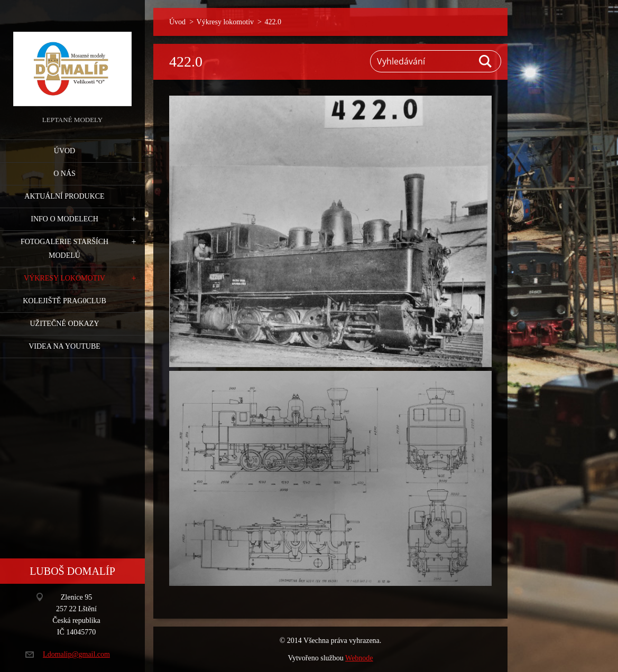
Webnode (359, 658)
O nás (64, 174)
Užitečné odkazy (64, 324)
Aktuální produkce (64, 196)
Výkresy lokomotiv (64, 278)
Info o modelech (64, 219)
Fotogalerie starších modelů (64, 249)
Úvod (64, 151)
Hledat (486, 61)
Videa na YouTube (64, 346)
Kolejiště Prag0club (64, 301)
